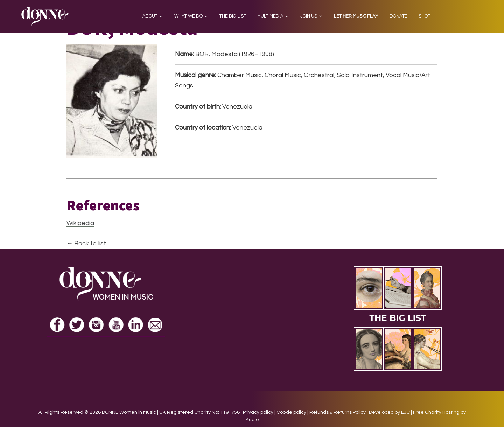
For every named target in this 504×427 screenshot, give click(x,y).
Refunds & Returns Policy (338, 412)
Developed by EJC (389, 412)
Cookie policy (291, 412)
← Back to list (86, 243)
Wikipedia (80, 223)
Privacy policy (258, 412)
